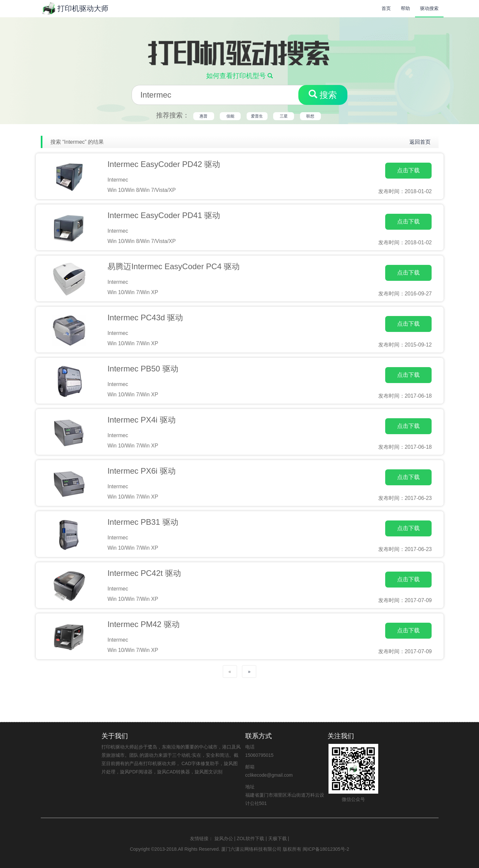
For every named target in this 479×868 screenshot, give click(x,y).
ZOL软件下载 (250, 838)
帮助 (405, 8)
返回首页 (420, 142)
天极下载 (277, 838)
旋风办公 (224, 838)
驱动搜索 (429, 8)
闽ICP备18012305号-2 (326, 849)
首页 (386, 8)
